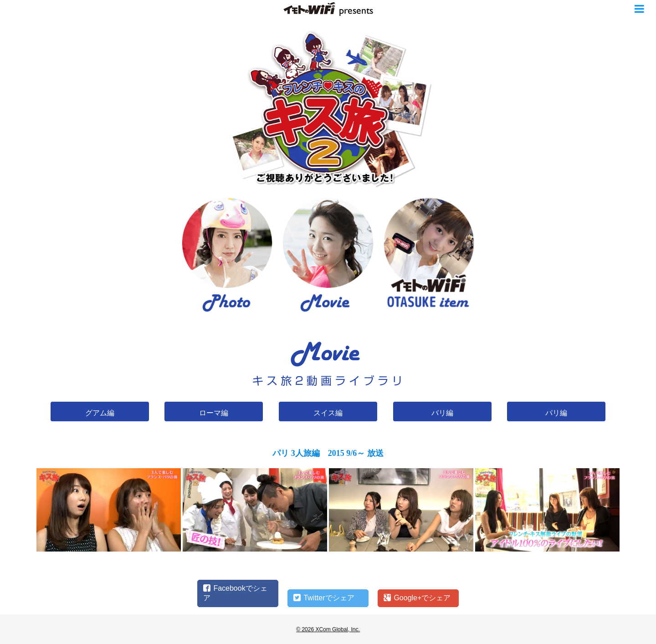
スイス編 (328, 413)
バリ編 (442, 413)
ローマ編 (214, 413)
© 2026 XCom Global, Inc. (328, 629)
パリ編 (556, 413)
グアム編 (100, 413)
